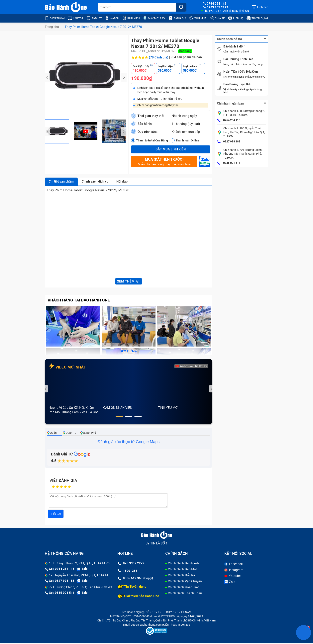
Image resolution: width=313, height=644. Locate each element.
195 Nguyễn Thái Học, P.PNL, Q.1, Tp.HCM (78, 577)
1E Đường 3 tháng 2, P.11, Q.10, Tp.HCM (77, 565)
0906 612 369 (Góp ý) (135, 580)
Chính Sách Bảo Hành (183, 565)
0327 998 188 (229, 142)
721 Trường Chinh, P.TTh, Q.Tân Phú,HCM (78, 588)
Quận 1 (53, 434)
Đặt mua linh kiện (171, 149)
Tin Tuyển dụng (132, 588)
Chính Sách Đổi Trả (181, 577)
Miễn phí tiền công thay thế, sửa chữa (164, 162)
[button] (119, 418)
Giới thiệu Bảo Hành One (138, 597)
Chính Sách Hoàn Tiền (184, 589)
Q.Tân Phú (88, 434)
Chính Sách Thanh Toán (185, 595)
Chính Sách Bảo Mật (182, 571)
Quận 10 (69, 434)
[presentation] (48, 77)
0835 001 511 (229, 163)
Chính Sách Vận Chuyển (185, 583)
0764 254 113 (229, 120)
